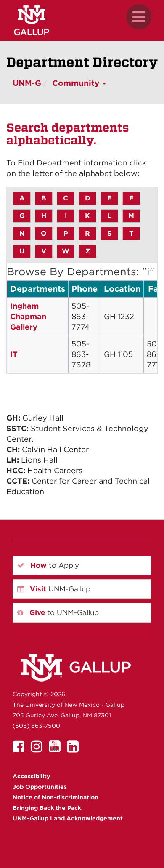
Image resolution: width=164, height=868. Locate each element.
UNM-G (27, 83)
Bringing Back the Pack (47, 808)
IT (14, 354)
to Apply (48, 565)
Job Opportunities (40, 787)
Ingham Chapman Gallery (28, 316)
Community (79, 83)
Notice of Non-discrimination (56, 797)
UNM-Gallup (54, 589)
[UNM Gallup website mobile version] (82, 20)
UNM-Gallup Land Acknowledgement (68, 818)
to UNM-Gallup (58, 612)
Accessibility (31, 776)
